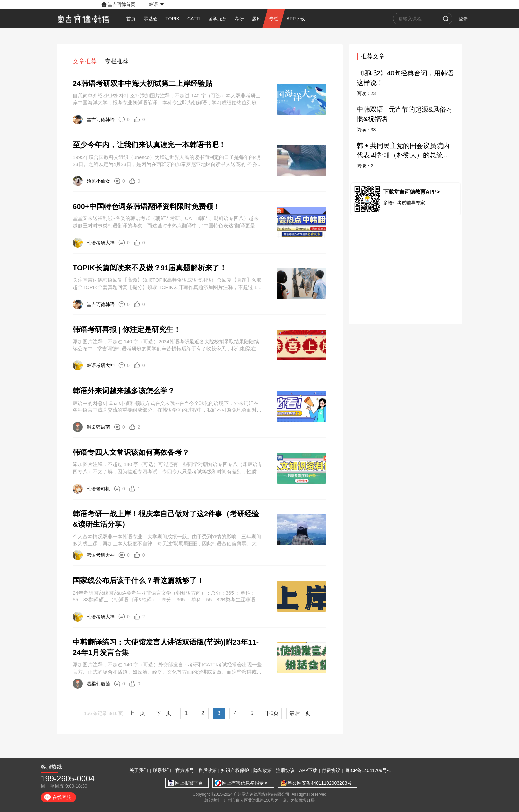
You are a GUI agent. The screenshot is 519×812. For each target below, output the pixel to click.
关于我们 (139, 770)
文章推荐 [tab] (85, 61)
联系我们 (162, 770)
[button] (156, 4)
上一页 (137, 713)
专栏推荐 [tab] (117, 61)
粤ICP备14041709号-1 (368, 770)
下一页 (164, 713)
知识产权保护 (235, 770)
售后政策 (208, 770)
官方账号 (185, 770)
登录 (463, 19)
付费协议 (331, 770)
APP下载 (308, 770)
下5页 (272, 713)
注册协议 (285, 770)
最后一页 (300, 713)
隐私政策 (262, 770)
